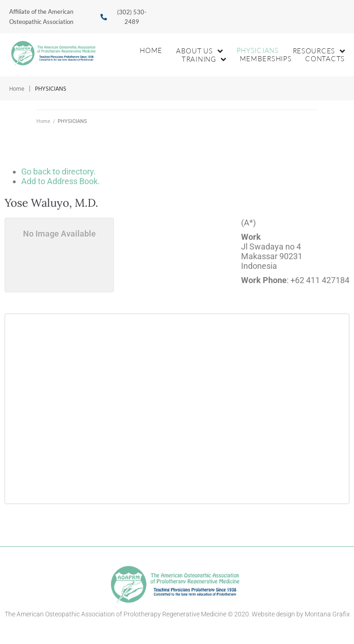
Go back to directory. (59, 171)
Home (17, 89)
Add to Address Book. (61, 181)
